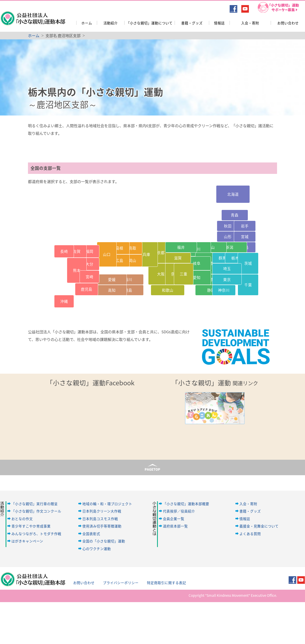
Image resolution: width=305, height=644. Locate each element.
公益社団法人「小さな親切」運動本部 (32, 15)
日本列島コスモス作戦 (100, 519)
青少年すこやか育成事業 (31, 526)
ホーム (87, 23)
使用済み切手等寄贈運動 (102, 526)
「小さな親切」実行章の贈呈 (35, 504)
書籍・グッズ (192, 23)
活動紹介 (111, 23)
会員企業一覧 (174, 519)
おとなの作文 (22, 519)
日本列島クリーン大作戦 (102, 511)
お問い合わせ (288, 23)
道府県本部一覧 (175, 526)
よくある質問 (250, 534)
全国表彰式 (91, 534)
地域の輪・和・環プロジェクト (107, 504)
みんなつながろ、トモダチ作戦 (36, 534)
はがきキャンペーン (27, 541)
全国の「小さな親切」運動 (104, 541)
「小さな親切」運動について (149, 23)
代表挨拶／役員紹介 (179, 511)
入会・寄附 (250, 23)
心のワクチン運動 (97, 549)
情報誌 (219, 23)
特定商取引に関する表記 (166, 583)
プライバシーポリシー (121, 583)
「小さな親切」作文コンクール (36, 511)
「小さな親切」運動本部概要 (186, 504)
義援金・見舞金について (259, 526)
